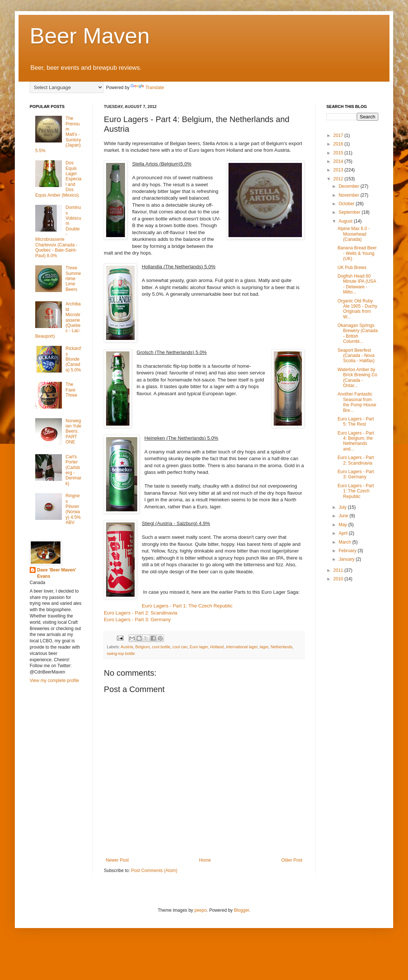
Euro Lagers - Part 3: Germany (137, 620)
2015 (339, 153)
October (347, 204)
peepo (200, 910)
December (350, 186)
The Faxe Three (71, 390)
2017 (339, 135)
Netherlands (282, 647)
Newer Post (117, 860)
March (346, 542)
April (344, 533)
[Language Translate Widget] (67, 87)
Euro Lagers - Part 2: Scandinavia (141, 613)
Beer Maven (90, 36)
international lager (242, 647)
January (347, 559)
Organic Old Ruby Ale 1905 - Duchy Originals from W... (357, 309)
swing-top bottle (121, 653)
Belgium (143, 647)
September (350, 212)
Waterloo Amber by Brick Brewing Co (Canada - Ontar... (357, 378)
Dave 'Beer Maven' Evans (57, 573)
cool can (180, 647)
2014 (339, 161)
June (344, 516)
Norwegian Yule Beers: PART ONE (74, 432)
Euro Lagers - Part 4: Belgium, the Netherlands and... (356, 441)
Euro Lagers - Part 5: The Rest (356, 422)
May (343, 525)
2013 (339, 170)
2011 (339, 570)
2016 (339, 144)
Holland (217, 647)
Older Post (292, 860)
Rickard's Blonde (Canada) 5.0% (74, 359)
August (346, 221)
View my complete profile (54, 681)
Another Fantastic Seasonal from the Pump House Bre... (357, 402)
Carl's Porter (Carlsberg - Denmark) (74, 470)
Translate (147, 88)
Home (205, 860)
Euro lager (199, 647)
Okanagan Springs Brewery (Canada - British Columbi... (358, 333)
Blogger (242, 910)
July (343, 507)
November (350, 195)
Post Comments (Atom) (154, 871)
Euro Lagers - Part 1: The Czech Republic (187, 606)
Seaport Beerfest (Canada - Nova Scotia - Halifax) (356, 356)
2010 (339, 579)
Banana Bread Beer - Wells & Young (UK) (357, 253)
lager (264, 647)
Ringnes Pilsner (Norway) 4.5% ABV (73, 509)
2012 (339, 179)
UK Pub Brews (352, 268)
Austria (127, 647)
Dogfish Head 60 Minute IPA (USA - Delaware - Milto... (357, 284)
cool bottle (161, 647)
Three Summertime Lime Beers (73, 279)
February (348, 551)
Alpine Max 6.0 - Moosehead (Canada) (354, 234)
